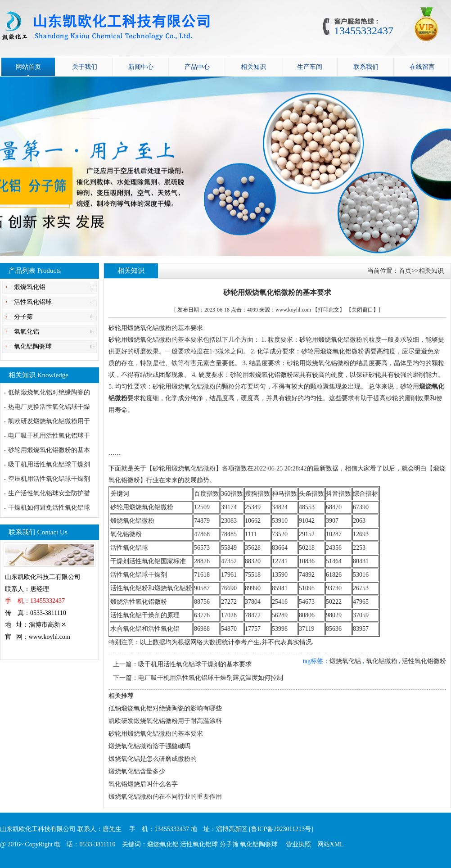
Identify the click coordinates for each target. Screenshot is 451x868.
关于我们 (85, 67)
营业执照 (298, 844)
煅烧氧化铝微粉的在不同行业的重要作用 (165, 797)
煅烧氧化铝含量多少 (137, 771)
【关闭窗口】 (362, 310)
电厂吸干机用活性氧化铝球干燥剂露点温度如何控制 (211, 678)
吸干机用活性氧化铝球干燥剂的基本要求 (195, 664)
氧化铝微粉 (382, 661)
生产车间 (310, 67)
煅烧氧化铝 (30, 287)
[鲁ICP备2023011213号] (281, 829)
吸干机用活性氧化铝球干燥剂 (49, 464)
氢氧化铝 (27, 332)
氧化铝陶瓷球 (33, 346)
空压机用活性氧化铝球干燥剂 (49, 479)
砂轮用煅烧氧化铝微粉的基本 (49, 450)
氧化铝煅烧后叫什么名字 (143, 784)
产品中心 (197, 67)
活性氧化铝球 (33, 302)
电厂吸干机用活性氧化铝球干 (49, 436)
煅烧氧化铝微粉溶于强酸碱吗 (149, 746)
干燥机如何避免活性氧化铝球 (49, 508)
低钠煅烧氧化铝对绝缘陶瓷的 (49, 392)
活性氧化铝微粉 (424, 661)
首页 (405, 271)
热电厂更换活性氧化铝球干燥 (49, 407)
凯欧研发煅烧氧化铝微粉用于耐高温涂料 (165, 721)
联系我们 (366, 67)
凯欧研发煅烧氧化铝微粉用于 (49, 421)
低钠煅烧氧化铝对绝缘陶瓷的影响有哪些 (165, 708)
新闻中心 (141, 67)
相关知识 (253, 67)
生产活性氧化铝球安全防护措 (49, 493)
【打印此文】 (329, 310)
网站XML (331, 844)
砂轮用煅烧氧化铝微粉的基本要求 (156, 734)
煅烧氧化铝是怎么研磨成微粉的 (153, 759)
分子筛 (23, 317)
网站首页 (28, 67)
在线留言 (422, 67)
